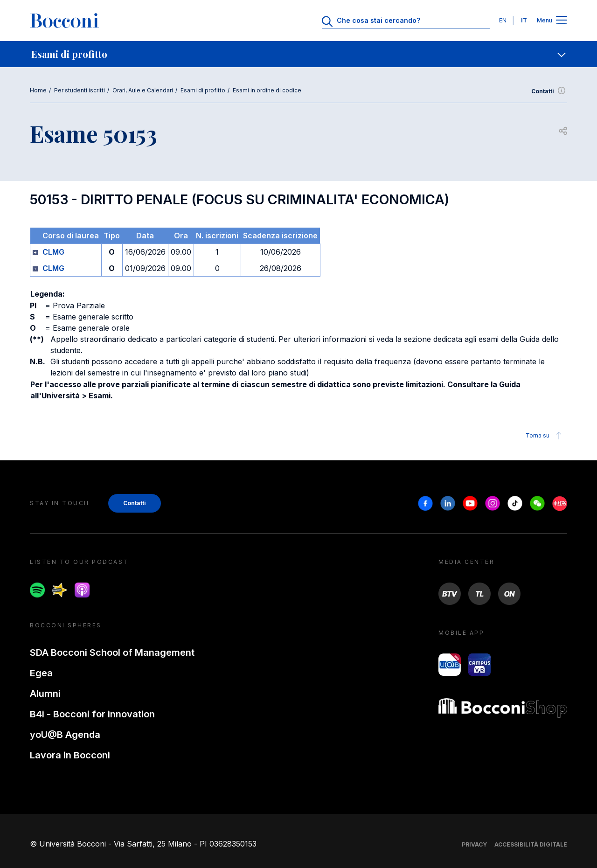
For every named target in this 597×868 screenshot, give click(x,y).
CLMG (53, 252)
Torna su (545, 436)
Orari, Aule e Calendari (143, 90)
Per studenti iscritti (80, 90)
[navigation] (298, 54)
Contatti (549, 91)
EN (503, 20)
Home (38, 90)
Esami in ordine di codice (267, 90)
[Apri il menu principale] (562, 21)
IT (524, 20)
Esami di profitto (203, 90)
